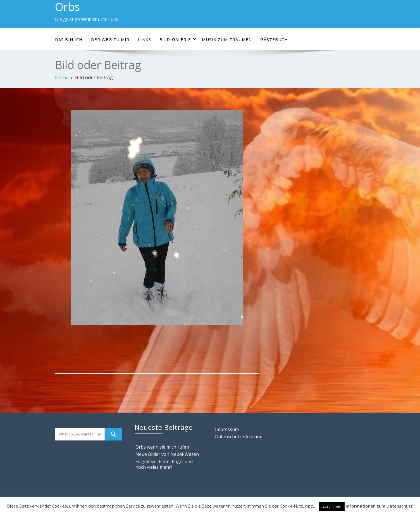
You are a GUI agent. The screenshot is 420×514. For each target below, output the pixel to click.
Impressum (227, 429)
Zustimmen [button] (332, 506)
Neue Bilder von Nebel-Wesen (167, 454)
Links (145, 39)
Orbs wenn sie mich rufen (162, 447)
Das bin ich (69, 39)
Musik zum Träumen (227, 39)
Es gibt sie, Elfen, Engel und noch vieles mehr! (164, 464)
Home (62, 77)
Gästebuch (274, 39)
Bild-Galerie (178, 39)
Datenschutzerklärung (239, 437)
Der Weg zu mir (110, 39)
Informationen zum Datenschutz (379, 506)
